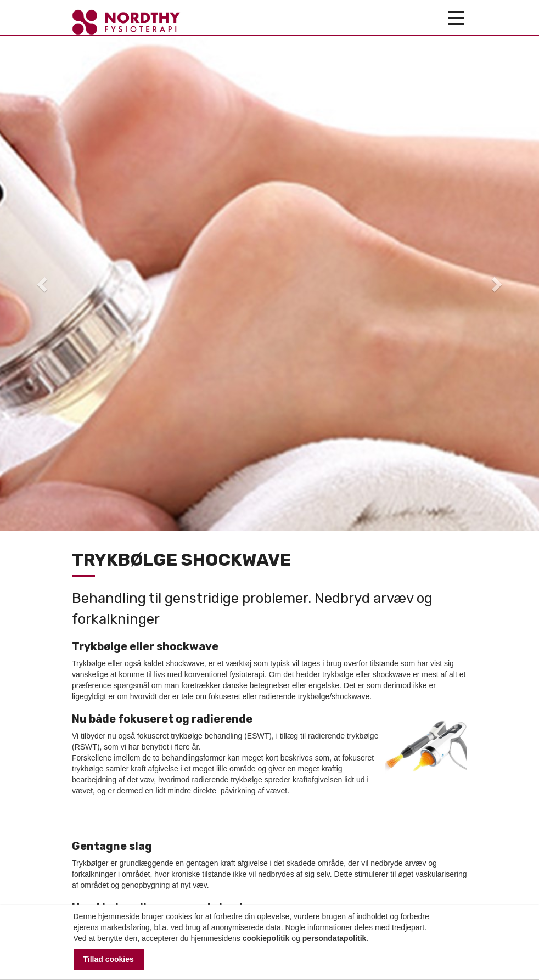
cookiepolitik (266, 938)
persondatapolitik (335, 938)
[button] (40, 281)
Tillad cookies (109, 959)
